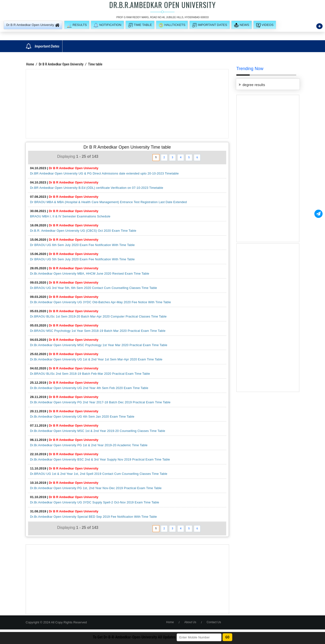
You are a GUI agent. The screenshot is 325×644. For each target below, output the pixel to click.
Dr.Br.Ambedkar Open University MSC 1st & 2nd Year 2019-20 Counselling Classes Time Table (98, 431)
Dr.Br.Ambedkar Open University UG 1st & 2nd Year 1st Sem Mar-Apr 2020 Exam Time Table (96, 359)
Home (30, 64)
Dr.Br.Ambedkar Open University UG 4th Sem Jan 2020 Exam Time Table (82, 417)
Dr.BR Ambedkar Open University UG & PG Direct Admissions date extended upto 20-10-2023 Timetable (104, 174)
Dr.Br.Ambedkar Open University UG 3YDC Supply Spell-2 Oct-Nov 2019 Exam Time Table (95, 502)
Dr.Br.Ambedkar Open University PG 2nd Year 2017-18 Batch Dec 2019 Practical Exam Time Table (100, 402)
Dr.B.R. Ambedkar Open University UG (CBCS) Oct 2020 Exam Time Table (83, 231)
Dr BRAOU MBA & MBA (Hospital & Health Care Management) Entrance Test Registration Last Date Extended (108, 202)
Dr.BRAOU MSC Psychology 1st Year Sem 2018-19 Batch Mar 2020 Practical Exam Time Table (98, 331)
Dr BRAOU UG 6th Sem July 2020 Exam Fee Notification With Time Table (82, 245)
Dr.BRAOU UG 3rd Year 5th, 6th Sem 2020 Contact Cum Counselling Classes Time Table (93, 288)
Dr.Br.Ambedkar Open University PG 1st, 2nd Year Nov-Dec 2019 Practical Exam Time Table (96, 488)
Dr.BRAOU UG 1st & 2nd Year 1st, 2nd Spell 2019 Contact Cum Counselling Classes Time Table (99, 474)
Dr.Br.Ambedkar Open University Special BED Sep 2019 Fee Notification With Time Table (93, 517)
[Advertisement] (127, 104)
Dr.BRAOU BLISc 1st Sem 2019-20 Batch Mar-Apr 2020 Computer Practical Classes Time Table (98, 317)
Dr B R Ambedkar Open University (61, 64)
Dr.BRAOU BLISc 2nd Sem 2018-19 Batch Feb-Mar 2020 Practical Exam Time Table (90, 374)
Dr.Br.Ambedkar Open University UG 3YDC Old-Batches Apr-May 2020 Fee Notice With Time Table (101, 302)
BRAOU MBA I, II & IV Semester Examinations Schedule (70, 216)
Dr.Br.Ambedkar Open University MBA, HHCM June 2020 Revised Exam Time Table (90, 274)
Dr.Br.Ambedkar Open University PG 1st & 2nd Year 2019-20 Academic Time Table (89, 445)
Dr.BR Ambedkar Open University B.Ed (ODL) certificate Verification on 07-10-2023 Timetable (97, 188)
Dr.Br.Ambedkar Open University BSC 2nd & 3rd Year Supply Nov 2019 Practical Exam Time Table (100, 460)
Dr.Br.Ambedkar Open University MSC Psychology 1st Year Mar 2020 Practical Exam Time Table (99, 345)
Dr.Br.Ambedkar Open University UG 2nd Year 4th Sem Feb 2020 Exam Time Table (89, 388)
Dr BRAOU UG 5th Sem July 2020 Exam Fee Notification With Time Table (82, 259)
